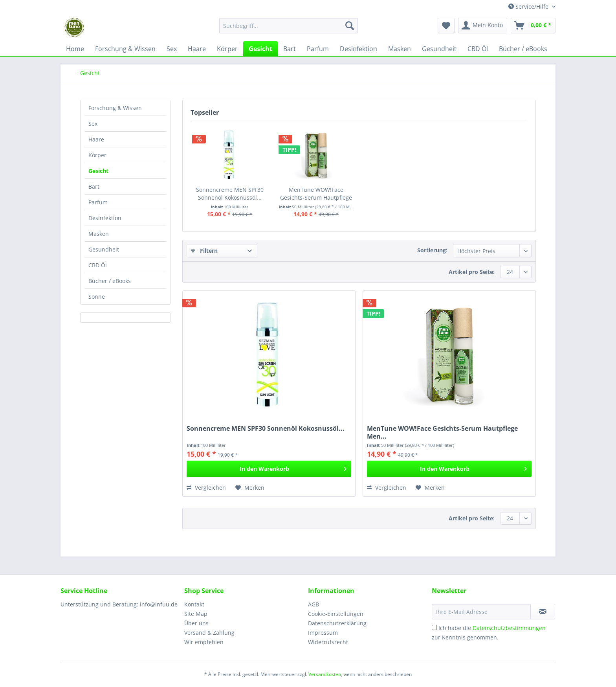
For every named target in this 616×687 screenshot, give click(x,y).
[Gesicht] (260, 49)
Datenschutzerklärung (337, 623)
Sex (93, 124)
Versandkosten (325, 674)
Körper (97, 155)
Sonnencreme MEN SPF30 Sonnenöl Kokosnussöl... (230, 194)
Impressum (323, 633)
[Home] (75, 49)
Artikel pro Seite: (472, 272)
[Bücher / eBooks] (523, 49)
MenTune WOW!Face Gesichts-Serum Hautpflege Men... (316, 194)
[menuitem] (289, 29)
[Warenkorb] (533, 26)
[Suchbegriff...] (289, 26)
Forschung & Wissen (115, 108)
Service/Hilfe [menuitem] (529, 6)
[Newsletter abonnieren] (543, 612)
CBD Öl (98, 265)
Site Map (196, 614)
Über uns (196, 623)
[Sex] (172, 49)
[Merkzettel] (446, 26)
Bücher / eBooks (110, 281)
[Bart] (290, 49)
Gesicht (98, 171)
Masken (99, 234)
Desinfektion (105, 218)
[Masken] (400, 49)
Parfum (98, 202)
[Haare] (197, 49)
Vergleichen (206, 488)
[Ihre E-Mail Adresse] (481, 612)
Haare (96, 139)
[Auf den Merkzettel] (250, 488)
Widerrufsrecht (328, 642)
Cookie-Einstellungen (336, 614)
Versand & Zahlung (209, 633)
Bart (94, 186)
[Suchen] (350, 26)
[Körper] (227, 49)
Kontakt (194, 604)
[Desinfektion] (358, 49)
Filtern (204, 251)
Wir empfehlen (204, 642)
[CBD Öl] (478, 49)
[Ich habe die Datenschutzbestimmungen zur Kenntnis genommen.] (434, 627)
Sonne (97, 297)
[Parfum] (318, 49)
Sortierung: (432, 250)
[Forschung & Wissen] (125, 49)
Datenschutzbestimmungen (509, 628)
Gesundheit (104, 249)
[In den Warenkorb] (269, 469)
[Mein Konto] (483, 26)
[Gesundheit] (439, 49)
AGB (313, 604)
